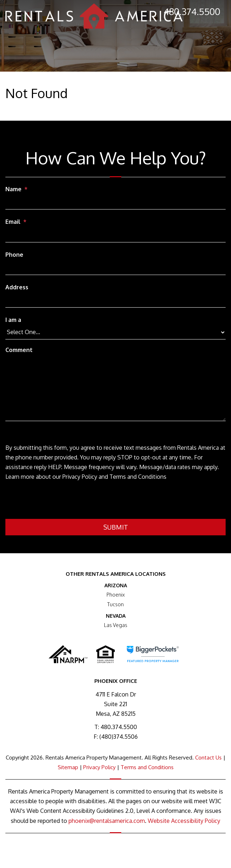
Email (13, 222)
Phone (14, 255)
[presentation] (60, 501)
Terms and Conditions (147, 767)
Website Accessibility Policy (184, 821)
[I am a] (115, 332)
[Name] (115, 203)
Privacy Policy (99, 767)
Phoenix (116, 595)
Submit (116, 527)
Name (13, 189)
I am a (13, 320)
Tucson (115, 604)
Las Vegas (116, 625)
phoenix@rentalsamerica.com (107, 821)
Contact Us (208, 758)
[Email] (115, 236)
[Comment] (115, 389)
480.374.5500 (192, 11)
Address (17, 287)
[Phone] (115, 268)
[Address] (115, 301)
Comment (19, 350)
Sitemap (68, 767)
